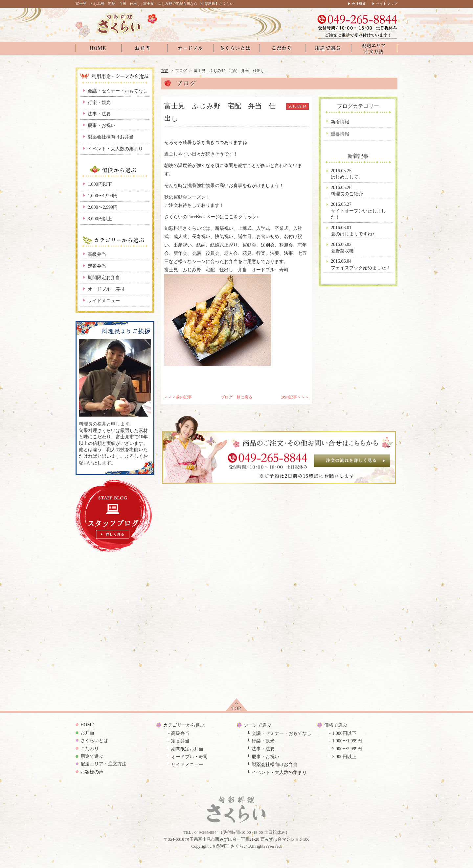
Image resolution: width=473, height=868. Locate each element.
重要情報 (340, 134)
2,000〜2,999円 (103, 207)
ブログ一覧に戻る (236, 397)
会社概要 (359, 4)
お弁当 (87, 733)
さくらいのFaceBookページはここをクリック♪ (212, 217)
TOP (165, 71)
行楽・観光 (99, 102)
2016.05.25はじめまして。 (347, 174)
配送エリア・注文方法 (103, 764)
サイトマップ (387, 4)
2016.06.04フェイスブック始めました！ (361, 265)
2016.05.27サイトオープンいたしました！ (358, 211)
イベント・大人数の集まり (115, 149)
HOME (87, 725)
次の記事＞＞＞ (295, 397)
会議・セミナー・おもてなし (118, 91)
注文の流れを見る (352, 461)
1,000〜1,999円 (103, 196)
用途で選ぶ (92, 756)
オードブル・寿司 (106, 289)
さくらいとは (94, 741)
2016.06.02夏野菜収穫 (342, 248)
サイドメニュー (104, 301)
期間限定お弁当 (104, 278)
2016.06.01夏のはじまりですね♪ (353, 231)
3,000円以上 (100, 219)
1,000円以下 (100, 184)
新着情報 (340, 122)
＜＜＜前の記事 (178, 397)
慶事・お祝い (101, 125)
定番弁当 (97, 266)
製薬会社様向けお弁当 (111, 137)
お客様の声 (92, 772)
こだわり (90, 748)
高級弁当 (97, 254)
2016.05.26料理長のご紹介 (347, 191)
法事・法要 (99, 114)
